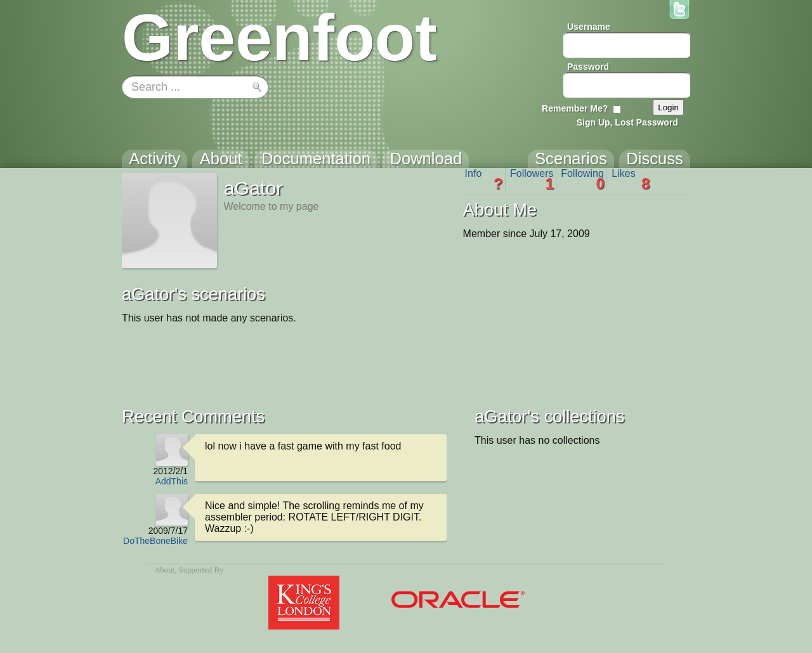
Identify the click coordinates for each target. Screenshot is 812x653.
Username (589, 27)
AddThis (172, 481)
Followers (532, 179)
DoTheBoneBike (155, 541)
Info (484, 179)
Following (583, 179)
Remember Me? (575, 108)
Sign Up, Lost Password (627, 122)
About (164, 570)
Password (588, 67)
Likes (631, 179)
